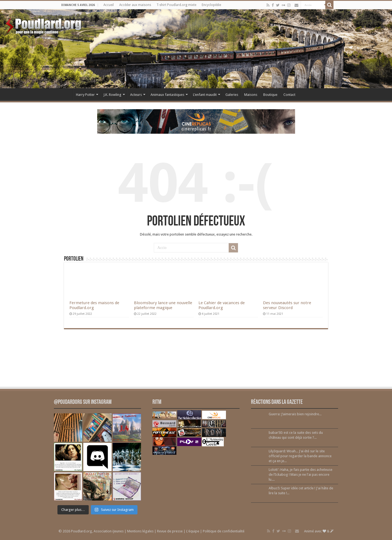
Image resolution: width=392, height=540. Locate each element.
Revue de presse (170, 531)
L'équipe (193, 531)
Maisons (251, 95)
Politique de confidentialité (224, 531)
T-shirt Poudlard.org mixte (176, 5)
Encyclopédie (211, 5)
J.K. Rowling (112, 95)
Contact (289, 95)
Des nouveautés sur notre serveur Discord (287, 305)
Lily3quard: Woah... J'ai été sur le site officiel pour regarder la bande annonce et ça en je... (300, 456)
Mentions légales (140, 531)
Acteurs (136, 95)
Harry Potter (85, 95)
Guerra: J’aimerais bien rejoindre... (295, 414)
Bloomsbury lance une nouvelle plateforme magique (163, 305)
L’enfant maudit (205, 95)
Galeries (232, 95)
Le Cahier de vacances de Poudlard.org (222, 305)
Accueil (109, 5)
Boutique (270, 95)
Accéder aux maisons (135, 5)
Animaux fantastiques (167, 95)
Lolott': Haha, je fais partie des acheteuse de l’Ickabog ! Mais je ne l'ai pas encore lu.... (301, 475)
